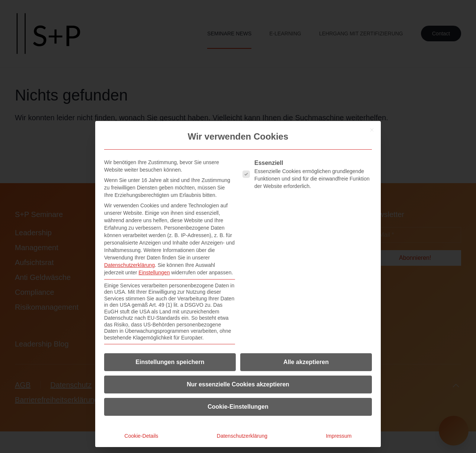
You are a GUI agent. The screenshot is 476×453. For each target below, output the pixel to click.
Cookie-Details (141, 436)
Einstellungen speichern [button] (170, 362)
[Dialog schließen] (372, 130)
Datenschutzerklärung (129, 265)
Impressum (339, 436)
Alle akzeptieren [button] (306, 362)
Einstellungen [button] (154, 272)
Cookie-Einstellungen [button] (238, 407)
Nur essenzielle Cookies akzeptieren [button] (238, 384)
